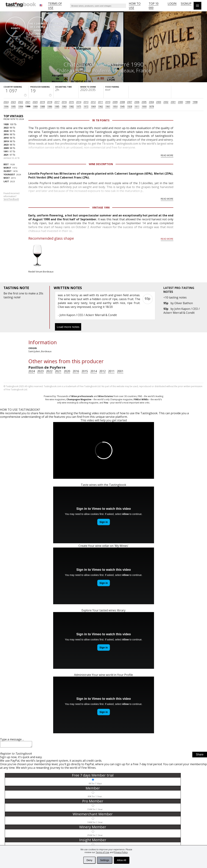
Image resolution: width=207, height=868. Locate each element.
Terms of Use (102, 852)
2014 (79, 102)
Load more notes (68, 327)
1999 (188, 102)
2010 (108, 102)
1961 (108, 106)
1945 (122, 106)
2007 (130, 102)
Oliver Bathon (184, 303)
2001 (173, 102)
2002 (166, 102)
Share (200, 756)
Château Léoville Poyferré (83, 70)
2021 (28, 102)
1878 (151, 106)
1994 (21, 106)
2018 (50, 102)
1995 (13, 106)
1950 (115, 106)
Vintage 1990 (101, 207)
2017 (57, 102)
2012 (93, 102)
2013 (86, 102)
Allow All (122, 860)
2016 (64, 102)
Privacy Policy (121, 852)
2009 (115, 102)
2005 (144, 102)
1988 (42, 106)
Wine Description (101, 164)
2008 (122, 102)
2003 (159, 102)
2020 (35, 102)
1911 (137, 106)
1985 (57, 106)
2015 (71, 102)
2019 (42, 102)
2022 (21, 102)
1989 (35, 106)
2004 (151, 102)
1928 (130, 106)
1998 (195, 102)
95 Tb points (101, 120)
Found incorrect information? (12, 196)
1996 (6, 106)
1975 (79, 106)
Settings (105, 860)
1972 (86, 106)
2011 (100, 102)
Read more (167, 155)
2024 (6, 102)
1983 (64, 106)
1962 (100, 106)
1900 (144, 106)
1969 (93, 106)
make (32, 293)
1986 (50, 106)
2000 (180, 102)
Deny (89, 860)
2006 (137, 102)
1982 (71, 106)
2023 (13, 102)
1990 (28, 106)
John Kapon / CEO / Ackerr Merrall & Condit (182, 311)
